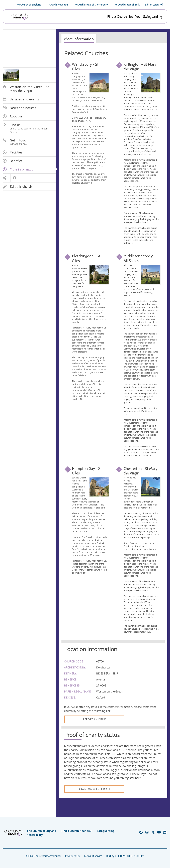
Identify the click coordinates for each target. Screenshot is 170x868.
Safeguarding (153, 17)
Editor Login (154, 5)
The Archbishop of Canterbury (90, 5)
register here (133, 778)
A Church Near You (57, 5)
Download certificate (94, 789)
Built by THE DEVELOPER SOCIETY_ (125, 856)
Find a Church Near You (124, 17)
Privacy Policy (72, 856)
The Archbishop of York (126, 5)
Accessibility (35, 835)
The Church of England (28, 5)
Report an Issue (94, 719)
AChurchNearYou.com (78, 770)
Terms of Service (93, 856)
